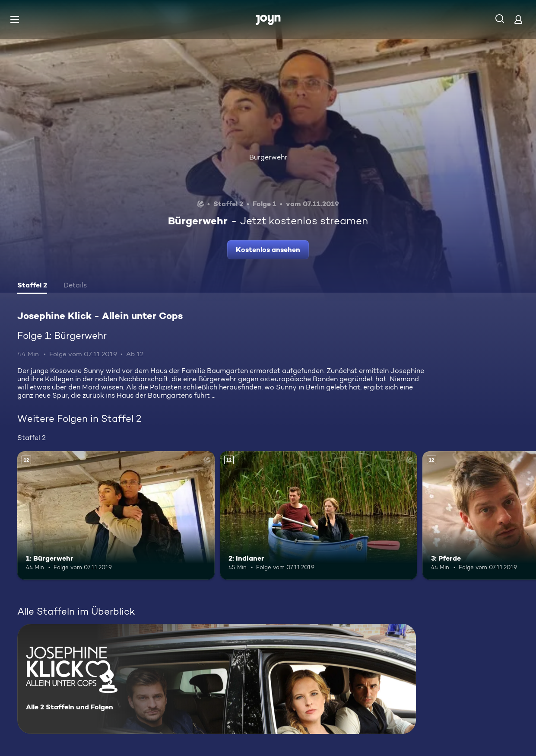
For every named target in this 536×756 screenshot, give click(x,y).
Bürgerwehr (268, 157)
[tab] (32, 286)
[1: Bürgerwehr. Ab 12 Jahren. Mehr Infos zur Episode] (116, 515)
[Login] (518, 19)
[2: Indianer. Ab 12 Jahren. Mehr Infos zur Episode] (319, 515)
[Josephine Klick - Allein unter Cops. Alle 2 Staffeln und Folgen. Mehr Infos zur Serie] (217, 679)
